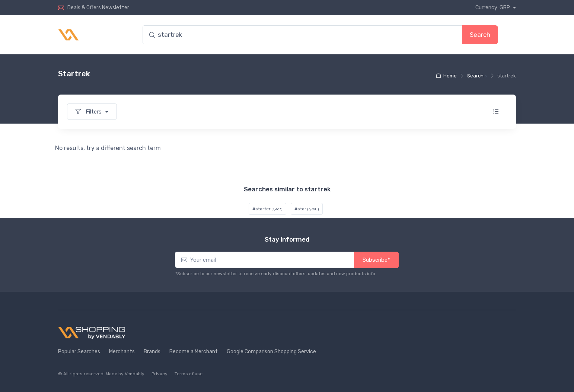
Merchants (122, 352)
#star (307, 209)
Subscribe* (376, 260)
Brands (152, 352)
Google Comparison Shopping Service (271, 352)
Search (480, 35)
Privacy (160, 374)
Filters (89, 112)
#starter (267, 209)
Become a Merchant (194, 352)
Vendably (135, 374)
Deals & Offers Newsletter (98, 8)
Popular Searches (79, 352)
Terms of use (189, 374)
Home (446, 76)
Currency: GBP (493, 8)
